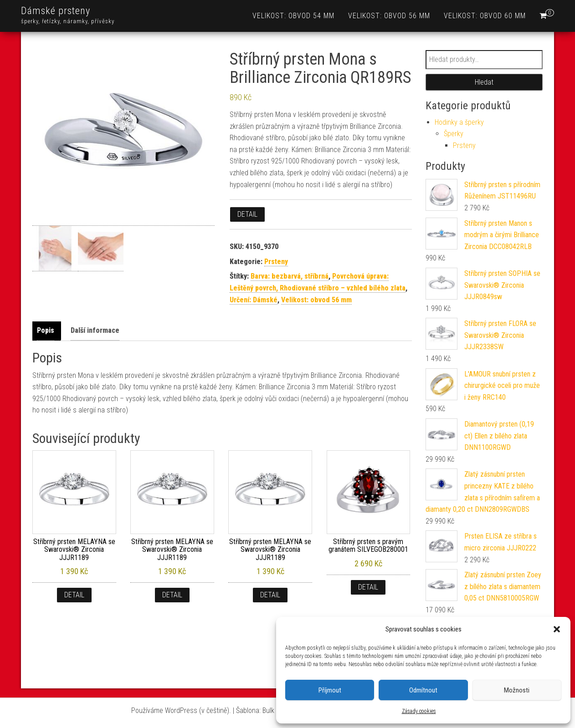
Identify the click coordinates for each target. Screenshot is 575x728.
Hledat (484, 82)
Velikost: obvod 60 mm (485, 16)
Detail (247, 214)
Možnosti (517, 690)
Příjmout (330, 690)
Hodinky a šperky (459, 122)
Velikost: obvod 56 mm (389, 16)
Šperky (454, 134)
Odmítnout (423, 690)
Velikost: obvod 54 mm (293, 16)
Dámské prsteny (56, 11)
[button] (557, 629)
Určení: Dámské (254, 300)
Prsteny (276, 262)
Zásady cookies (419, 711)
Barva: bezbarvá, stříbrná (290, 276)
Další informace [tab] (95, 330)
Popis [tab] (46, 330)
